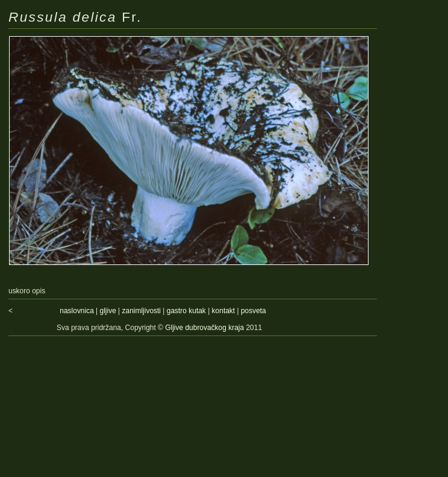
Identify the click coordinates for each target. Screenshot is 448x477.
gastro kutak (186, 311)
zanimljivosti (142, 311)
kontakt (224, 311)
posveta (254, 311)
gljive (108, 311)
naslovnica (76, 311)
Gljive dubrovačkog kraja (205, 328)
